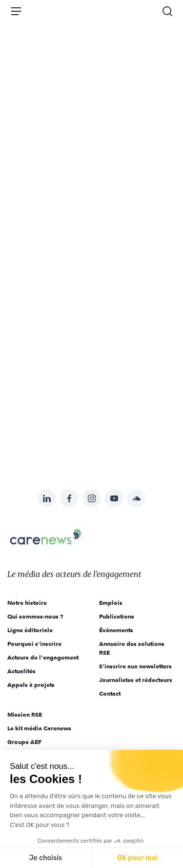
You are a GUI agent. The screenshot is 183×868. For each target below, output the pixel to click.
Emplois (111, 603)
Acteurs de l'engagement (43, 657)
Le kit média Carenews (39, 728)
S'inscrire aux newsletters (135, 666)
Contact (110, 693)
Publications (117, 616)
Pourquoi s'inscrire (34, 644)
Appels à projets (31, 685)
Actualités (21, 671)
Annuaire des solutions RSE (132, 648)
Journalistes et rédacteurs (136, 680)
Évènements (116, 630)
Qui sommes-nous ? (35, 616)
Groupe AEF (24, 742)
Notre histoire (27, 603)
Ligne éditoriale (30, 630)
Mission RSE (25, 714)
